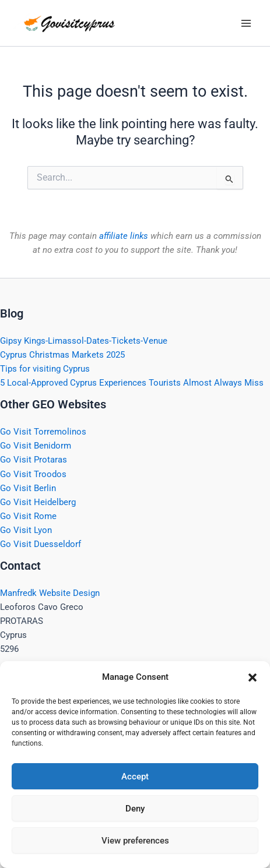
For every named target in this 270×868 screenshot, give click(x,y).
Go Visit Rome (28, 516)
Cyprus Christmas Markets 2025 (62, 355)
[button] (253, 678)
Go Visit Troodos (33, 474)
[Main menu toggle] (246, 23)
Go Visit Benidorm (36, 446)
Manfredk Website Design (50, 593)
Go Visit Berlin (28, 488)
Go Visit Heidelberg (38, 502)
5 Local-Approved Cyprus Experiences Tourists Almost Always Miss (132, 383)
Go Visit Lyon (26, 530)
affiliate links (124, 236)
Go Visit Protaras (34, 460)
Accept (135, 777)
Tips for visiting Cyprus (45, 369)
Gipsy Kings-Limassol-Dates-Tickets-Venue (84, 341)
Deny (135, 809)
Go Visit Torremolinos (43, 432)
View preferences (135, 841)
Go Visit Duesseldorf (41, 544)
